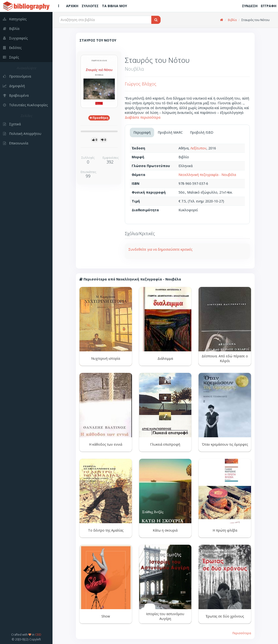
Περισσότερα (242, 633)
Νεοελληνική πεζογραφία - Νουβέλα (207, 175)
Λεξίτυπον (198, 148)
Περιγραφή (142, 132)
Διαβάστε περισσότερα (143, 117)
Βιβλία (232, 20)
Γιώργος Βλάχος (141, 84)
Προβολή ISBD (202, 132)
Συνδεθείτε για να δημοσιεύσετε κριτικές (160, 249)
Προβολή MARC (170, 132)
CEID (38, 634)
